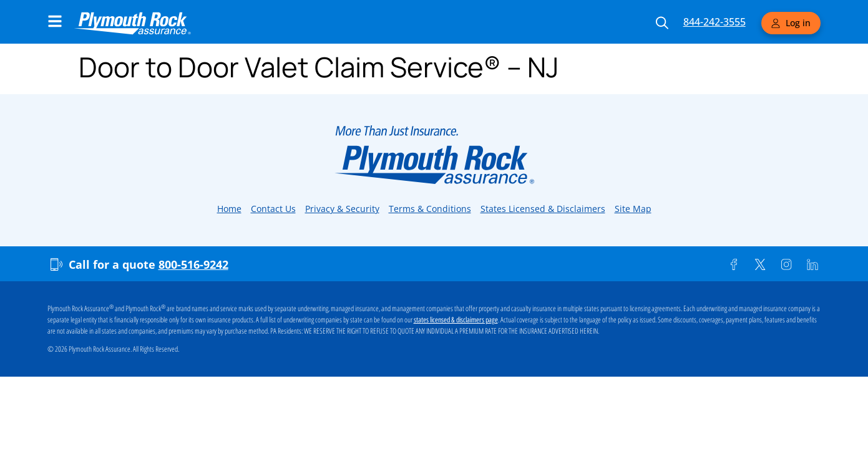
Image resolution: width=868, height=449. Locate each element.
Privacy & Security (342, 209)
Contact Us (273, 209)
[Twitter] (760, 264)
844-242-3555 (714, 22)
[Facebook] (734, 264)
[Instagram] (786, 264)
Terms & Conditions (430, 209)
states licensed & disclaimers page (456, 320)
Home (229, 209)
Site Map (633, 209)
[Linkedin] (812, 264)
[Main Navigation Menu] (55, 21)
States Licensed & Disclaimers (543, 209)
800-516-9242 (193, 264)
